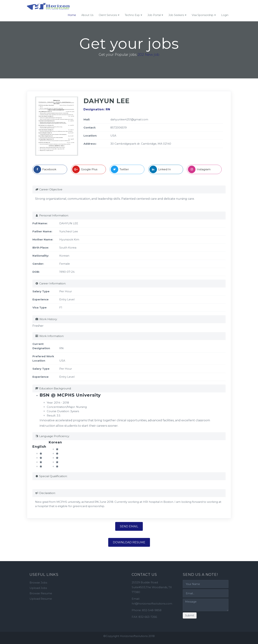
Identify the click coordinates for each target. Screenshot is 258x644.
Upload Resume (41, 599)
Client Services (108, 15)
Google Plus (85, 169)
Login (225, 15)
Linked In (160, 169)
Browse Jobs (38, 583)
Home (72, 15)
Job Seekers (176, 15)
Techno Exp (132, 15)
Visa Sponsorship (203, 15)
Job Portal (154, 15)
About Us (87, 15)
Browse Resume (41, 593)
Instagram (199, 169)
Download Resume (129, 542)
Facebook (45, 169)
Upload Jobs (38, 588)
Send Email (129, 526)
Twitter (120, 169)
